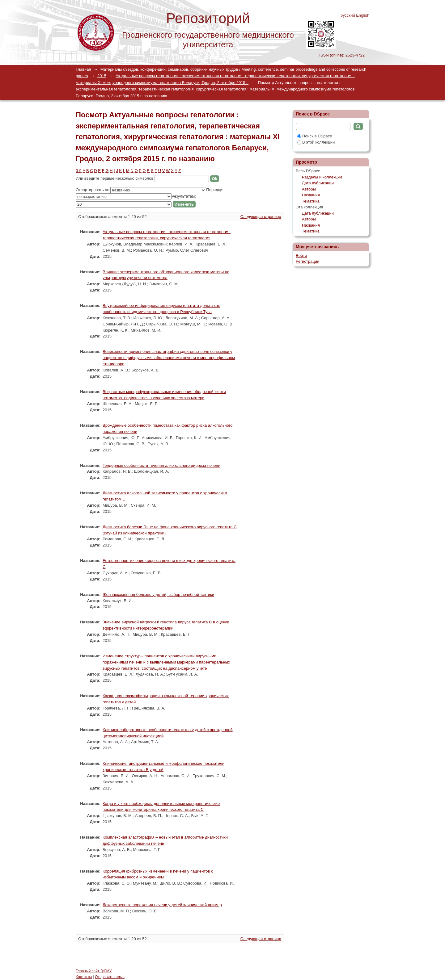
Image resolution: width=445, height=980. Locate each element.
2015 (102, 76)
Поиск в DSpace (315, 136)
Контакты (84, 977)
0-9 (79, 171)
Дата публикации (318, 183)
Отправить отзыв (110, 977)
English (363, 15)
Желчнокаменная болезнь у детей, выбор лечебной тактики (158, 595)
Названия (311, 195)
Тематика (311, 201)
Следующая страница (261, 217)
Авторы (309, 189)
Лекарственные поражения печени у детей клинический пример (162, 905)
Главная (83, 69)
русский (348, 15)
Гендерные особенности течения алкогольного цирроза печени (161, 465)
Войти (301, 255)
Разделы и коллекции (322, 177)
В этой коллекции (316, 142)
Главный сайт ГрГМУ (94, 971)
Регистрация (307, 261)
